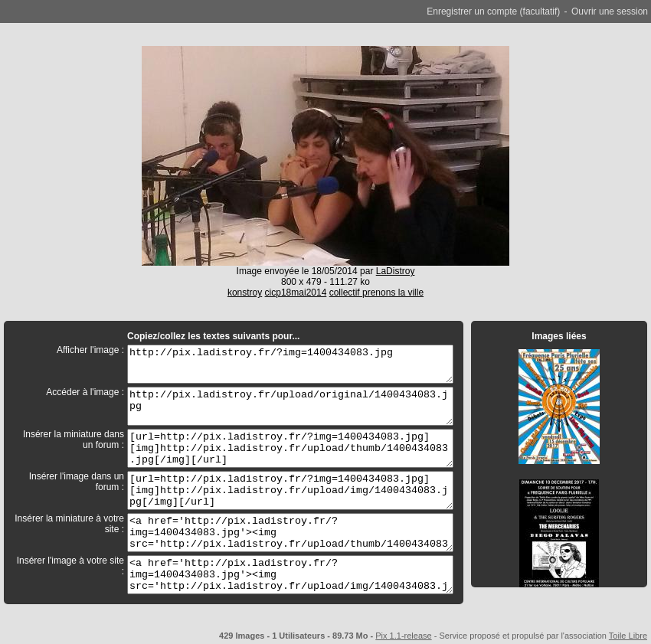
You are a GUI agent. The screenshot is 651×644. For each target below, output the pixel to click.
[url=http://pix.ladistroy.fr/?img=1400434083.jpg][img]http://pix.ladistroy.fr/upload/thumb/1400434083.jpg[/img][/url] (290, 448)
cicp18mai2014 (296, 293)
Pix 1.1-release (403, 636)
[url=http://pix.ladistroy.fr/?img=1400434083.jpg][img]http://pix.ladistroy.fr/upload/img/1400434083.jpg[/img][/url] (290, 490)
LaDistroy (396, 271)
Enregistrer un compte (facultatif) (493, 11)
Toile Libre (628, 636)
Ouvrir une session (610, 11)
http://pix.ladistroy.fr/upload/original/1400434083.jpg (290, 406)
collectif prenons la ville (376, 293)
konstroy (245, 293)
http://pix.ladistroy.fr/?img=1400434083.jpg (290, 364)
